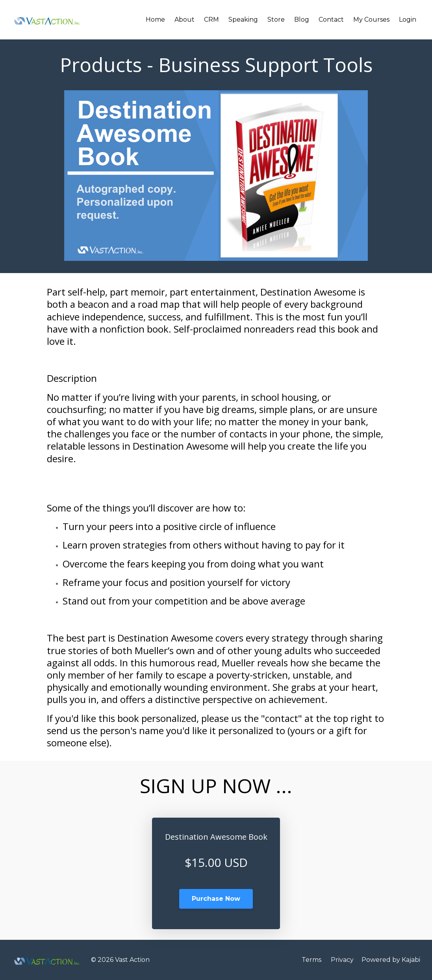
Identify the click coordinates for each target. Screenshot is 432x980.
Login (408, 20)
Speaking (243, 20)
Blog (302, 20)
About (184, 20)
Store (276, 20)
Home (155, 20)
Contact (331, 20)
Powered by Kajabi (391, 960)
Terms (311, 960)
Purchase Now (216, 899)
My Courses (371, 20)
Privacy (342, 960)
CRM (211, 20)
